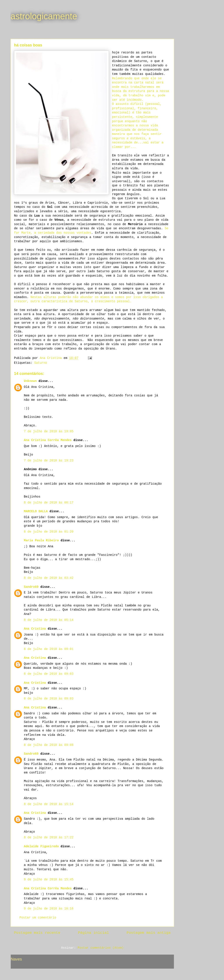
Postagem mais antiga (149, 933)
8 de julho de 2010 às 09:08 (49, 745)
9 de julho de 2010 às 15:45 (49, 879)
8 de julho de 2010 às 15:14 (49, 804)
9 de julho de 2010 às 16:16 (49, 909)
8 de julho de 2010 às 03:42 (49, 578)
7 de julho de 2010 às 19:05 (49, 431)
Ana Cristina (35, 629)
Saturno (41, 363)
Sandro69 (31, 587)
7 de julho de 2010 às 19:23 (49, 461)
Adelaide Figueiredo (41, 846)
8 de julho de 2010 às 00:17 (49, 503)
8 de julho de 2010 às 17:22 (49, 837)
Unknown (30, 381)
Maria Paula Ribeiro (41, 540)
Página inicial (94, 933)
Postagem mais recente (37, 933)
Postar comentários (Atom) (101, 948)
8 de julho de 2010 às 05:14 (49, 620)
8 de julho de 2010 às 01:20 (49, 532)
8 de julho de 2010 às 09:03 (49, 674)
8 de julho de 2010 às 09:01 (49, 649)
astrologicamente (44, 16)
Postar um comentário (38, 918)
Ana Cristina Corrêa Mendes (48, 440)
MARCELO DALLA (36, 511)
